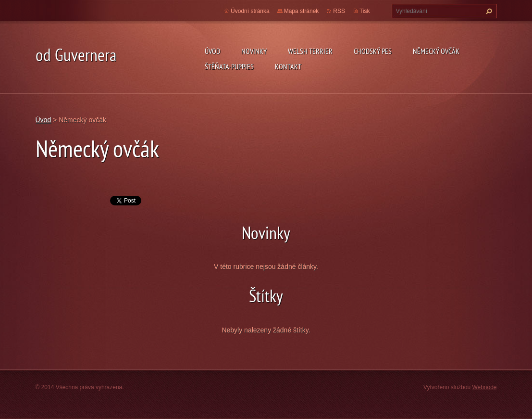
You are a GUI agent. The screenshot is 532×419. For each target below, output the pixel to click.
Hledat (488, 11)
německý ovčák (436, 51)
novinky (254, 51)
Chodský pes (373, 51)
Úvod (212, 51)
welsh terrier (310, 51)
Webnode (484, 387)
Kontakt (288, 66)
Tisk (365, 11)
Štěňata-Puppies (229, 66)
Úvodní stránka (250, 11)
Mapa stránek (302, 11)
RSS (339, 11)
